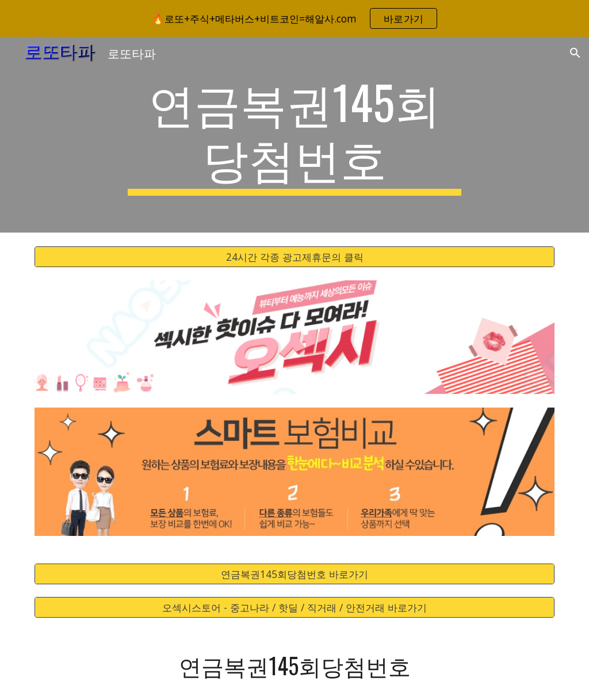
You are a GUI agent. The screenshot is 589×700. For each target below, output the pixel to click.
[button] (575, 53)
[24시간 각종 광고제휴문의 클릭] (295, 257)
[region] (294, 18)
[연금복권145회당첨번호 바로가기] (295, 574)
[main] (294, 135)
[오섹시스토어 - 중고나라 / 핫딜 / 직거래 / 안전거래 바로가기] (295, 608)
